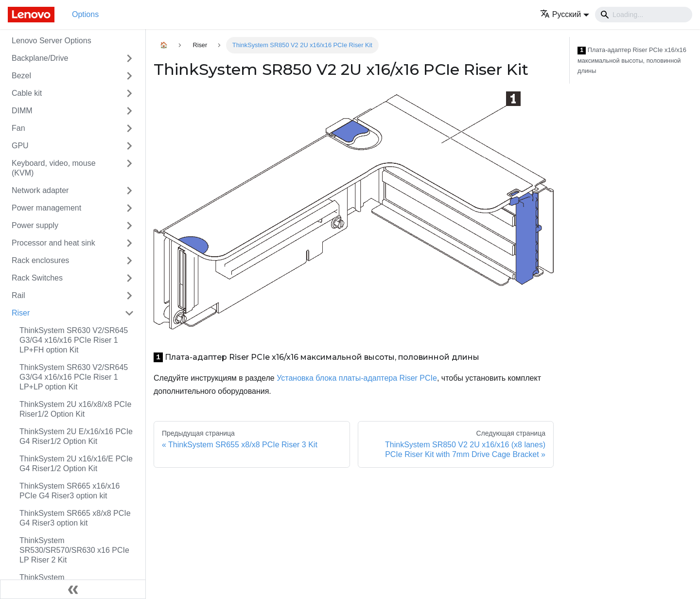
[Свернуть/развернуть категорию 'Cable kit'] (129, 93)
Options (85, 14)
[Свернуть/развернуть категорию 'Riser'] (129, 313)
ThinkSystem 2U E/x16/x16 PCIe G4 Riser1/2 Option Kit (76, 436)
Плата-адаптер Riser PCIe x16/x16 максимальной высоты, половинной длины (632, 60)
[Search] (644, 15)
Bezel (21, 76)
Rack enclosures (40, 260)
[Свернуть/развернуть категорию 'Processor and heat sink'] (129, 243)
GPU (20, 146)
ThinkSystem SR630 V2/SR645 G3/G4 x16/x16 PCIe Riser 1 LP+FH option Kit (74, 340)
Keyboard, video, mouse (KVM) (54, 168)
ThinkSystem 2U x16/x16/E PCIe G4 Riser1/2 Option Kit (76, 464)
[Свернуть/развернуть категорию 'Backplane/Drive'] (129, 58)
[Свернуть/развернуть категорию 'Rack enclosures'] (129, 261)
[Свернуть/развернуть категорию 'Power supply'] (129, 226)
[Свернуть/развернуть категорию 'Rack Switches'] (129, 278)
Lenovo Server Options (52, 41)
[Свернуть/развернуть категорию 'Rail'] (129, 296)
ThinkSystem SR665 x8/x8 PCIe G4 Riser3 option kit (75, 518)
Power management (46, 208)
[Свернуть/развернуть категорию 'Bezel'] (129, 76)
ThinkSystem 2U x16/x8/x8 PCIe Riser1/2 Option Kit (75, 409)
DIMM (22, 111)
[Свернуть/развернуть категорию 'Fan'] (129, 128)
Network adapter (40, 190)
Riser (21, 313)
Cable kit (27, 93)
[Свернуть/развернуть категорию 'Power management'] (129, 208)
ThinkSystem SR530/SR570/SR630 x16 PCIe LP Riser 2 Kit (74, 550)
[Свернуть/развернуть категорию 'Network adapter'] (129, 191)
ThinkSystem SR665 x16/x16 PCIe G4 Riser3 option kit (70, 491)
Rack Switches (37, 278)
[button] (565, 14)
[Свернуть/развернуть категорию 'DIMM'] (129, 111)
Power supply (35, 225)
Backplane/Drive (40, 58)
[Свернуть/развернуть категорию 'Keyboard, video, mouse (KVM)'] (129, 168)
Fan (18, 128)
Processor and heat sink (53, 243)
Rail (18, 295)
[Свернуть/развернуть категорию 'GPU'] (129, 146)
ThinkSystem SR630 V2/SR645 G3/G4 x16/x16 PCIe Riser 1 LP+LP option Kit (74, 377)
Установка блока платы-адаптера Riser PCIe (357, 378)
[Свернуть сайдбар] (73, 589)
